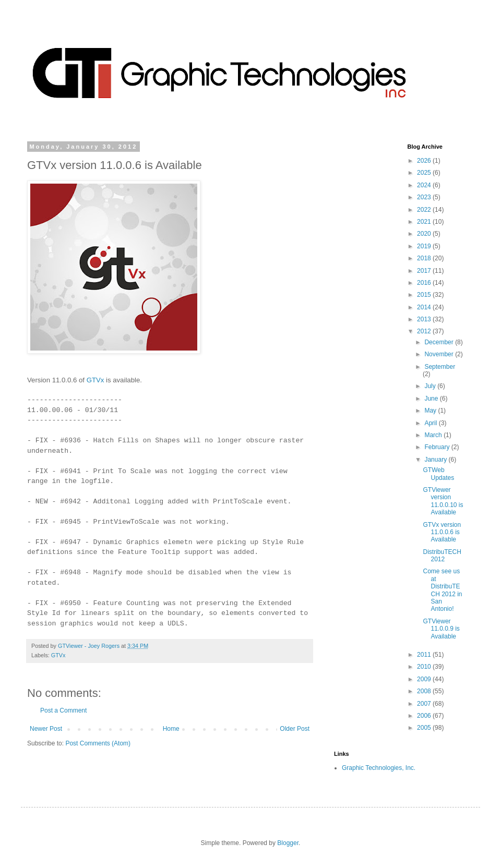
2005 (425, 728)
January (436, 460)
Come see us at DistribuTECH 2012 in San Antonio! (442, 590)
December (440, 342)
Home (171, 729)
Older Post (295, 729)
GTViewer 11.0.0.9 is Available (441, 629)
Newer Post (46, 729)
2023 (425, 197)
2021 (425, 222)
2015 (425, 295)
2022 (425, 210)
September (440, 367)
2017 (425, 271)
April (431, 423)
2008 (425, 691)
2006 (425, 716)
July (431, 386)
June (432, 399)
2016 (425, 283)
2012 (425, 331)
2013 (425, 319)
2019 (425, 246)
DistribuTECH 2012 (442, 556)
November (440, 354)
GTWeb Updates (438, 474)
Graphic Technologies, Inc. (379, 768)
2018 (425, 258)
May (431, 411)
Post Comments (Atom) (98, 743)
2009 (425, 679)
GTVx (96, 380)
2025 (425, 173)
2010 (425, 667)
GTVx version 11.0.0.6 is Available (442, 532)
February (438, 447)
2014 (425, 307)
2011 (425, 655)
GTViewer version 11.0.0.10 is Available (443, 501)
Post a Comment (63, 710)
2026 (425, 161)
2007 (425, 704)
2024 (425, 185)
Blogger (288, 843)
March (434, 435)
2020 (425, 234)
